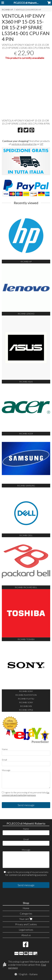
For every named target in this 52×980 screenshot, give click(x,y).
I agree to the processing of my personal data (26, 794)
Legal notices (26, 930)
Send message (26, 805)
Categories (26, 914)
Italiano (33, 974)
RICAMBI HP (7, 10)
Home (26, 908)
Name (5, 749)
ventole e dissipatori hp (24, 144)
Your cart (26, 919)
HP (42, 144)
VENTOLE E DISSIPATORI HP (28, 10)
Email (4, 760)
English (23, 974)
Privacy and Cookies (26, 924)
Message (6, 770)
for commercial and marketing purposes (26, 794)
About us (26, 935)
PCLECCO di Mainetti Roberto (30, 3)
